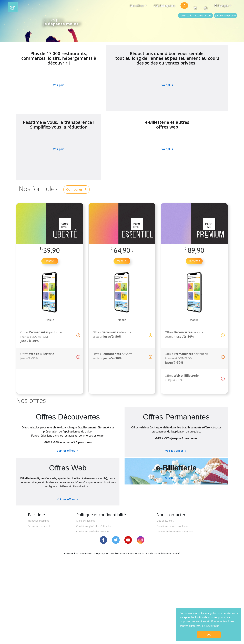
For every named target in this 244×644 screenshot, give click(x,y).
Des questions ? (165, 521)
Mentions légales (86, 521)
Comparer (77, 189)
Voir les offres (68, 451)
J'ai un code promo (226, 15)
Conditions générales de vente (93, 531)
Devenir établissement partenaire (175, 531)
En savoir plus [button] (211, 626)
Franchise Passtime (39, 521)
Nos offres (139, 6)
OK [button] (209, 635)
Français (223, 6)
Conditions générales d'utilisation (94, 526)
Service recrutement (39, 526)
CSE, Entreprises (164, 6)
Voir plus (59, 85)
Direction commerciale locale (173, 526)
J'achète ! (50, 261)
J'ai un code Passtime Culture (196, 15)
